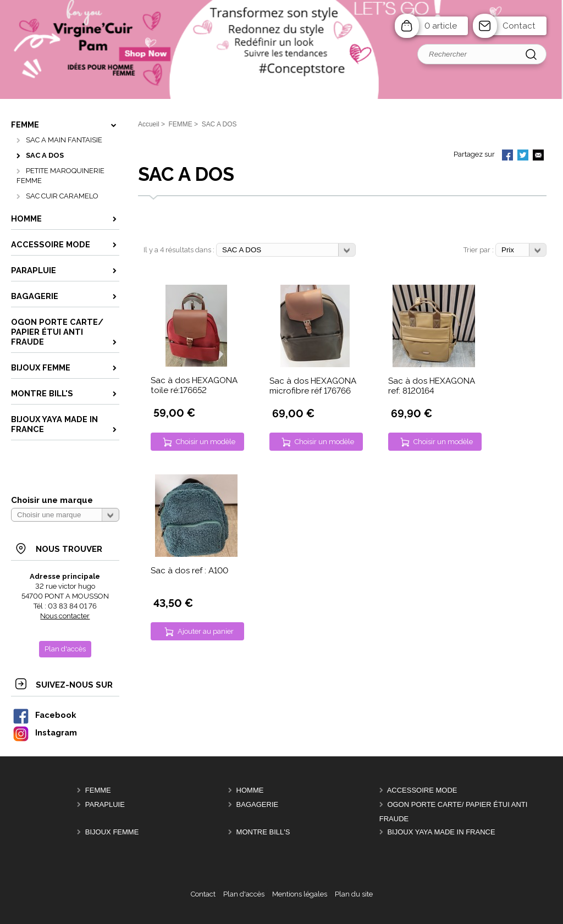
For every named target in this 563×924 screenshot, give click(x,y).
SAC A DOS (45, 155)
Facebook (44, 715)
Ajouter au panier (206, 631)
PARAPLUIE (105, 804)
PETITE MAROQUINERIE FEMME (60, 176)
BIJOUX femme (112, 832)
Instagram (45, 732)
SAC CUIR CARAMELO (62, 196)
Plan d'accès (244, 894)
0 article (441, 26)
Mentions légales (300, 894)
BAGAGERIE (258, 804)
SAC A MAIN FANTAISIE (64, 140)
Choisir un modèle (206, 442)
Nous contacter (65, 616)
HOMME (250, 790)
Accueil (149, 124)
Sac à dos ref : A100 (189, 571)
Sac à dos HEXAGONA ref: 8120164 (432, 386)
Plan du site (354, 894)
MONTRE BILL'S (263, 832)
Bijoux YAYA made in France (441, 832)
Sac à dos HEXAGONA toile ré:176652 (194, 385)
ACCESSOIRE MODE (422, 790)
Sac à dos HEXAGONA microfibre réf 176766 (313, 386)
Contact (519, 26)
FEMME (98, 790)
